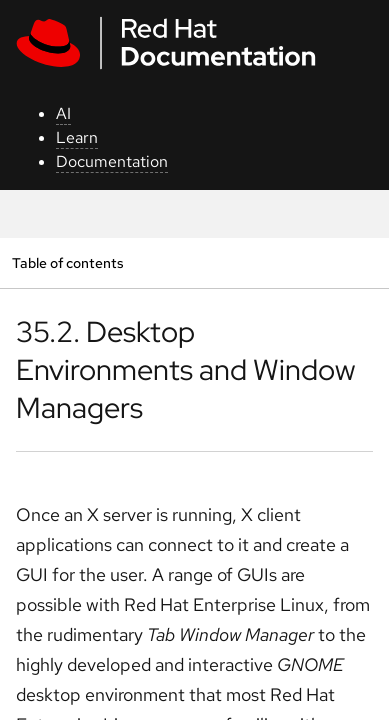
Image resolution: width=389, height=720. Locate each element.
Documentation (112, 161)
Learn (77, 137)
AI (63, 113)
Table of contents (67, 262)
